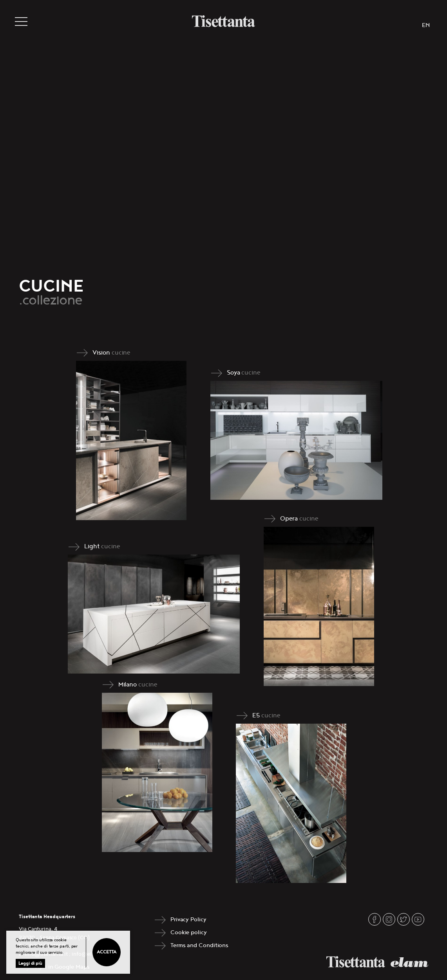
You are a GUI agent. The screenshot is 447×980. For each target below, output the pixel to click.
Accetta (106, 952)
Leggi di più (30, 963)
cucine (121, 353)
